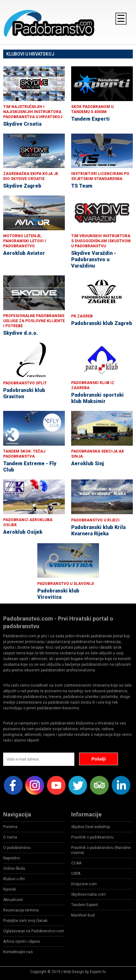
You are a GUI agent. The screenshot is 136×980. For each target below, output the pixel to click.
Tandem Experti (85, 905)
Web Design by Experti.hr (85, 972)
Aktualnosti (13, 900)
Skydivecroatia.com (88, 894)
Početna (10, 827)
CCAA (76, 863)
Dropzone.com (84, 884)
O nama (10, 837)
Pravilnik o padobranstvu (92, 837)
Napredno (12, 858)
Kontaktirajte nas (18, 952)
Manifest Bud (83, 915)
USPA (76, 874)
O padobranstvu (17, 848)
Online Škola (14, 869)
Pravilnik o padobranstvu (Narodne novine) (101, 850)
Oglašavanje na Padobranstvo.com (34, 931)
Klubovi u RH (14, 879)
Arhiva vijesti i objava (22, 941)
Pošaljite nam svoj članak (25, 921)
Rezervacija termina (21, 910)
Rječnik (9, 889)
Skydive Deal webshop (90, 827)
